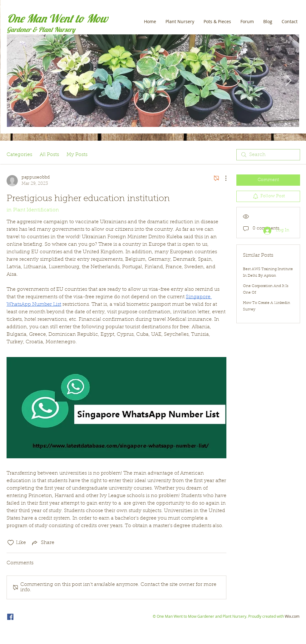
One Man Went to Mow (57, 18)
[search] (268, 155)
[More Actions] (223, 178)
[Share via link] (43, 543)
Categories (19, 155)
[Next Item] (288, 81)
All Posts (49, 155)
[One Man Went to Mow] (10, 617)
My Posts (77, 155)
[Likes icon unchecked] (11, 543)
